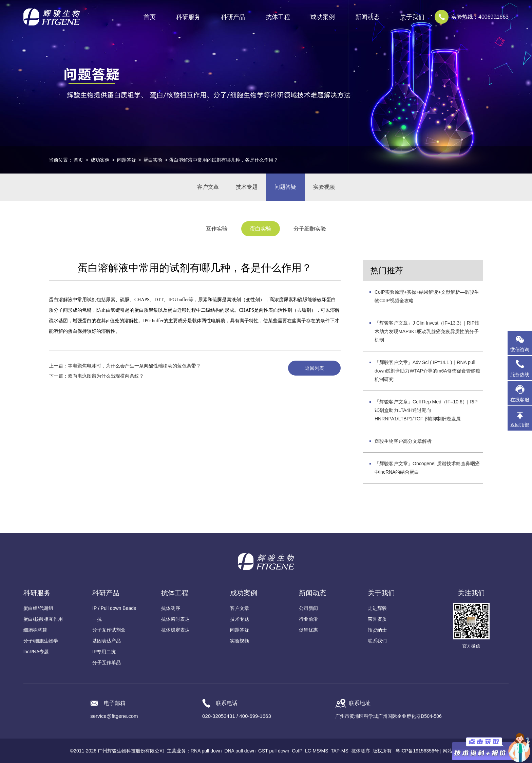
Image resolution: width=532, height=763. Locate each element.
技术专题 (247, 187)
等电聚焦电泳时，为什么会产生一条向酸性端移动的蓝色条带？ (134, 366)
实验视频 (324, 187)
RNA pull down (206, 751)
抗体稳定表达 (175, 630)
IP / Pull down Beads (114, 608)
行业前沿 (308, 619)
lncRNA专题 (36, 652)
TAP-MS (340, 751)
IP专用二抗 (104, 652)
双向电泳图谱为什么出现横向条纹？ (106, 376)
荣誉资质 (377, 619)
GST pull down (274, 751)
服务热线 (521, 368)
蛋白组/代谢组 (38, 608)
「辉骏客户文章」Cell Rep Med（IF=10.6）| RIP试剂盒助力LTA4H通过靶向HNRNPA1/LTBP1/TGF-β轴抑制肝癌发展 (426, 410)
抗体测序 (171, 608)
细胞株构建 (35, 630)
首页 (150, 17)
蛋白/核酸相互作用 (43, 619)
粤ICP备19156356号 (417, 751)
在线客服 (520, 400)
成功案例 (100, 160)
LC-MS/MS (317, 751)
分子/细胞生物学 (41, 641)
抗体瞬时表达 (175, 619)
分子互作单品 (107, 662)
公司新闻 (308, 608)
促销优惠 (308, 630)
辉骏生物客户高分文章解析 (403, 441)
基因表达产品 (107, 641)
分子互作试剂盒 (109, 630)
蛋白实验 (153, 160)
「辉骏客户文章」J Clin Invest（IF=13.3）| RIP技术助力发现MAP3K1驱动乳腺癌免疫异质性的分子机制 (427, 331)
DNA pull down (240, 751)
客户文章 (208, 187)
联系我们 (377, 641)
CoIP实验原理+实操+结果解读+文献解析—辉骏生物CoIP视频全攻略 (427, 296)
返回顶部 (520, 425)
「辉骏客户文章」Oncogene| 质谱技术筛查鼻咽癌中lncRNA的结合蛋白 (427, 468)
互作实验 (217, 229)
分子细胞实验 (310, 229)
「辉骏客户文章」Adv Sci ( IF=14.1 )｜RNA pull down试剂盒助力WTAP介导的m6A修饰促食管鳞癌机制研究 (427, 371)
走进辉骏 (377, 608)
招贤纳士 (377, 630)
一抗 (97, 619)
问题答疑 (127, 160)
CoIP (297, 751)
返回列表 (315, 368)
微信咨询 (520, 349)
